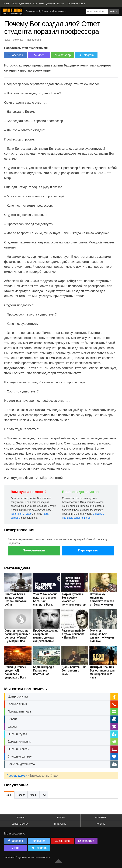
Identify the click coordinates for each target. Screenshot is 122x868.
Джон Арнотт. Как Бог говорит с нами (74, 671)
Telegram (86, 55)
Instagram (86, 841)
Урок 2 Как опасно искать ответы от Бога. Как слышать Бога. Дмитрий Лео (45, 601)
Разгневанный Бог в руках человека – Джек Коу (74, 634)
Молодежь (58, 11)
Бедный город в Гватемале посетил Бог (44, 671)
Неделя (21, 795)
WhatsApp (63, 55)
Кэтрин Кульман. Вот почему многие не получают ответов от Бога (74, 601)
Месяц (33, 795)
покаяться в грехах (21, 514)
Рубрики (43, 11)
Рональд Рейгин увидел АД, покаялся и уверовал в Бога (15, 672)
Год (44, 795)
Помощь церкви (17, 776)
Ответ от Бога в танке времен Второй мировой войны (16, 599)
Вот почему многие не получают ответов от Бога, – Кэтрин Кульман (102, 601)
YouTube (63, 841)
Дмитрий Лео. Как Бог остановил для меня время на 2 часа (102, 672)
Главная (30, 11)
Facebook (16, 55)
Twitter (39, 841)
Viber (39, 55)
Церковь (60, 817)
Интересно (60, 824)
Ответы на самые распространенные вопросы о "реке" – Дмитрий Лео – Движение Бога (17, 638)
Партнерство (88, 550)
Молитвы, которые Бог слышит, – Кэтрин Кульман (102, 636)
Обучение (101, 817)
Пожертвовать (34, 550)
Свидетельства (20, 824)
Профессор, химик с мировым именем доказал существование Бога (45, 638)
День (9, 795)
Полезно (101, 824)
